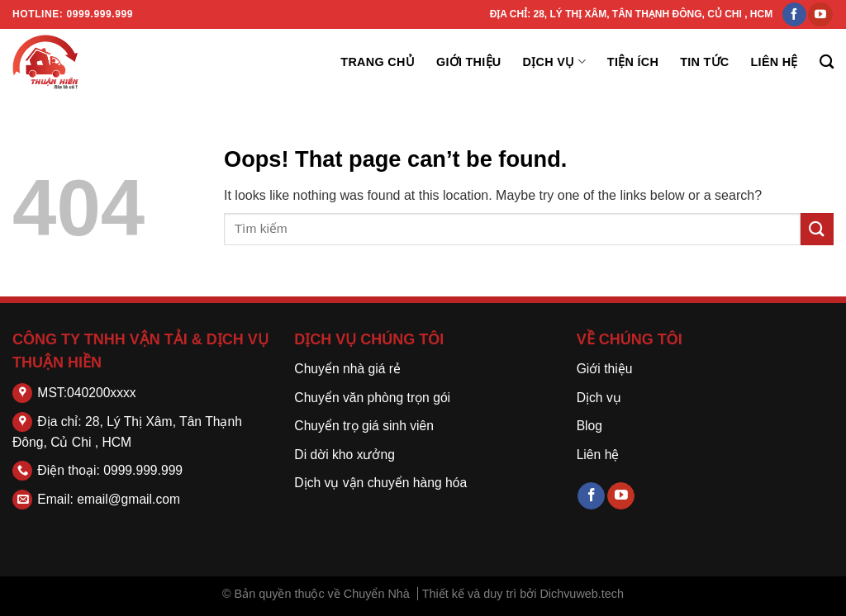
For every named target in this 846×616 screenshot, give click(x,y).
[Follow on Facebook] (794, 15)
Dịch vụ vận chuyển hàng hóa (380, 483)
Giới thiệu (469, 62)
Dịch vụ (554, 62)
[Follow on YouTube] (820, 15)
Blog (589, 426)
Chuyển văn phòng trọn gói (372, 398)
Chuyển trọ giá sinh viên (364, 426)
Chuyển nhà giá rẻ (347, 369)
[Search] (827, 62)
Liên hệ (775, 62)
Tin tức (704, 62)
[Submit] (817, 229)
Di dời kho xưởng (345, 455)
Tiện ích (633, 62)
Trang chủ (378, 62)
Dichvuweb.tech (582, 594)
